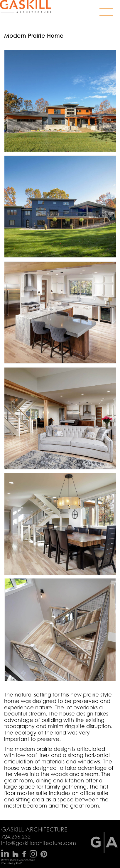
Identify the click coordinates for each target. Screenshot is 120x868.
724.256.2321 (17, 836)
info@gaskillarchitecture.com (39, 843)
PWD (19, 863)
